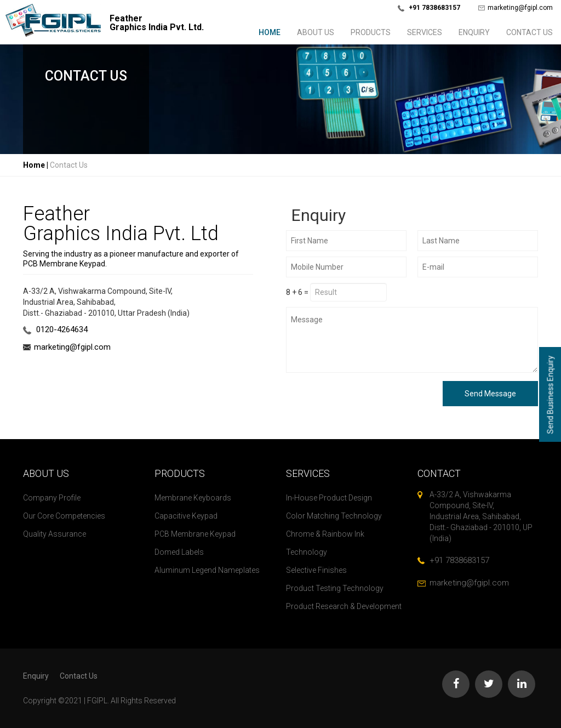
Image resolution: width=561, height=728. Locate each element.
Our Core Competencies (64, 516)
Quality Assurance (55, 534)
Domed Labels (179, 552)
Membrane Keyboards (193, 498)
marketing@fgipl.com (516, 8)
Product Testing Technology (335, 588)
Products (371, 32)
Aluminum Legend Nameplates (207, 570)
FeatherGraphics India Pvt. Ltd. (157, 23)
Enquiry (474, 32)
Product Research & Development (344, 606)
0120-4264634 (55, 329)
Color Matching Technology (334, 516)
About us (316, 32)
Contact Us (529, 32)
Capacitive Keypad (186, 516)
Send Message (490, 394)
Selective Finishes (316, 570)
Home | (36, 165)
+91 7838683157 (459, 560)
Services (425, 32)
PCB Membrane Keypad (195, 534)
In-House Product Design (329, 498)
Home (270, 32)
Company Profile (52, 498)
